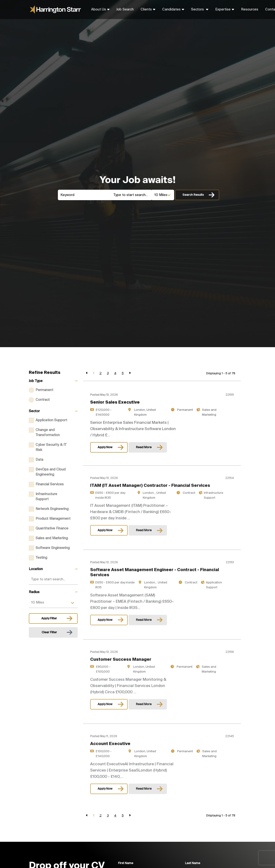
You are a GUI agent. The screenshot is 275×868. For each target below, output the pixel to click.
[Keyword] (84, 195)
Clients (146, 10)
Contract (43, 400)
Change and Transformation (48, 433)
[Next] (130, 373)
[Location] (131, 195)
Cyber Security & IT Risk (51, 447)
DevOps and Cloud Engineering (51, 472)
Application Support (51, 420)
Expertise (223, 10)
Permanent (44, 390)
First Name (126, 863)
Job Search (125, 10)
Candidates (171, 10)
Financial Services (50, 484)
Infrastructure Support (46, 497)
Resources (250, 10)
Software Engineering (53, 548)
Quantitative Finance (52, 529)
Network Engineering (52, 509)
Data (39, 460)
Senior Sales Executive (115, 402)
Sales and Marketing (52, 538)
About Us (99, 10)
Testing (41, 558)
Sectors (198, 10)
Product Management (53, 519)
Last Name (193, 863)
